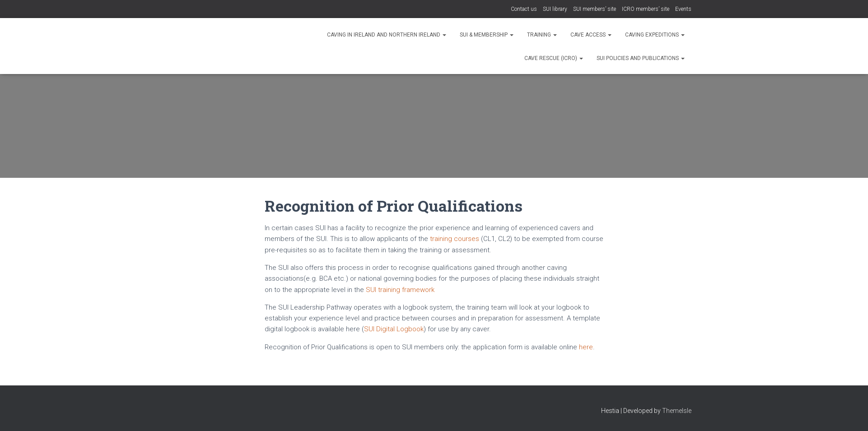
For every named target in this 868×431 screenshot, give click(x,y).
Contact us (524, 9)
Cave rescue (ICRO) (554, 58)
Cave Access (591, 35)
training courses (455, 239)
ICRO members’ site (646, 9)
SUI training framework (400, 290)
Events (683, 9)
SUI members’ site (595, 9)
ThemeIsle (677, 411)
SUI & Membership (487, 35)
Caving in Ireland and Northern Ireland (387, 35)
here (586, 347)
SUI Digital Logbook (394, 329)
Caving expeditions (655, 35)
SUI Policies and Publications (641, 58)
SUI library (555, 9)
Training (542, 35)
